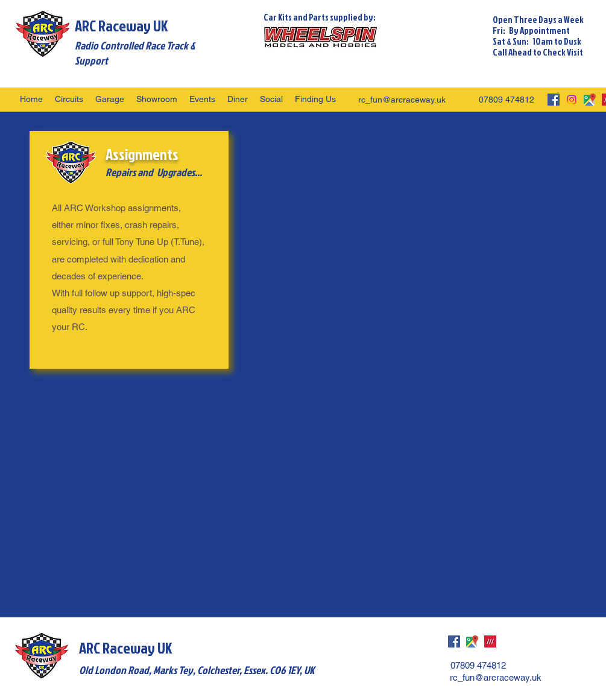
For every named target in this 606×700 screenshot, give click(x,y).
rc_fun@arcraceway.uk (402, 100)
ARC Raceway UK (121, 26)
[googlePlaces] (590, 100)
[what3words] (490, 641)
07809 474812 (507, 100)
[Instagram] (572, 100)
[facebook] (554, 100)
